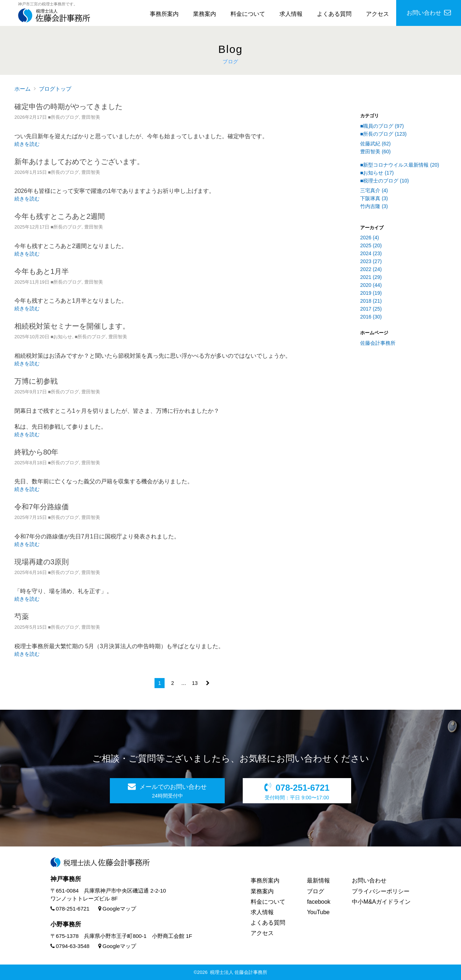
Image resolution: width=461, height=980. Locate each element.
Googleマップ (117, 909)
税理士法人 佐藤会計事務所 (239, 972)
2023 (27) (371, 261)
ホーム (23, 89)
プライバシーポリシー (381, 891)
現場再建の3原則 (42, 562)
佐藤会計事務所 (378, 343)
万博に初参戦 (36, 381)
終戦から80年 (36, 452)
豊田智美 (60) (375, 152)
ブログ (315, 891)
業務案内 (205, 14)
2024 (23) (371, 253)
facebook (319, 902)
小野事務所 (66, 924)
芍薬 (22, 617)
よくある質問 (334, 14)
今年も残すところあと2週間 (60, 216)
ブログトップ (55, 89)
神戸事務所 (66, 879)
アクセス (377, 14)
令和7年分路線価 (42, 507)
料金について (248, 14)
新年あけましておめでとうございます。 (79, 162)
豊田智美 (91, 117)
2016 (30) (371, 317)
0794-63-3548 (70, 946)
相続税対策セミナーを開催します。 (72, 326)
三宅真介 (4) (374, 190)
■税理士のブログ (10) (384, 181)
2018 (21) (371, 301)
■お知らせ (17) (377, 173)
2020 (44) (371, 285)
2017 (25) (371, 309)
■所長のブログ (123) (383, 134)
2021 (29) (371, 277)
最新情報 (318, 880)
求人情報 (291, 14)
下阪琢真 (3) (374, 198)
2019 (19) (371, 293)
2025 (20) (371, 245)
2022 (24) (371, 269)
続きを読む (27, 144)
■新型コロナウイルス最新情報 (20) (400, 165)
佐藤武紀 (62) (375, 144)
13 (195, 683)
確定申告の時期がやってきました (68, 107)
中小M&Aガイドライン (381, 902)
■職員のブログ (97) (382, 126)
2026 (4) (370, 238)
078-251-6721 (70, 909)
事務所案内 (164, 14)
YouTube (318, 912)
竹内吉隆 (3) (374, 206)
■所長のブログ (63, 117)
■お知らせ (61, 337)
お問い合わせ (369, 880)
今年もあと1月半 (42, 271)
